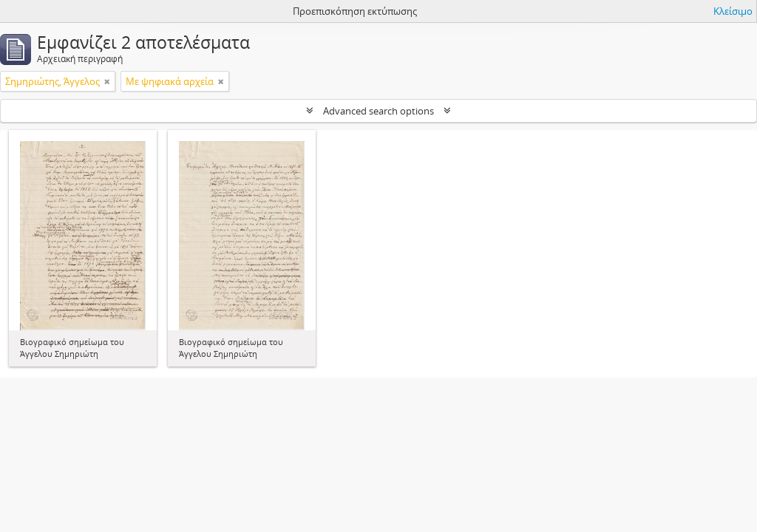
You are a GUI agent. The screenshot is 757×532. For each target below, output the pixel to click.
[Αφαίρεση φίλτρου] (107, 81)
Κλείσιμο (733, 11)
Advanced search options (378, 111)
